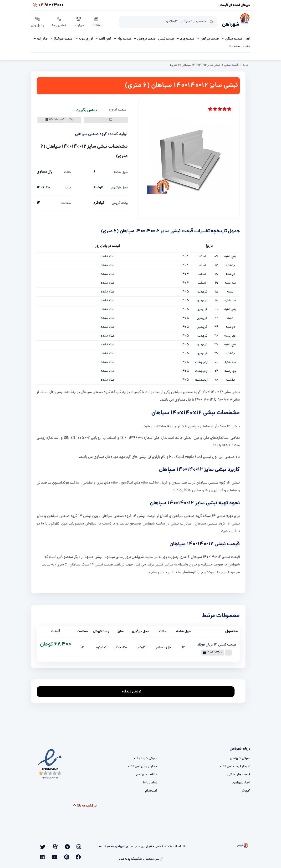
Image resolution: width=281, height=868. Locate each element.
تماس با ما (60, 21)
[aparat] (68, 845)
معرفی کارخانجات (146, 757)
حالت (68, 171)
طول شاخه (121, 171)
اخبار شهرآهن (241, 781)
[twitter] (61, 845)
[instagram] (81, 845)
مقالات (97, 21)
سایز (68, 186)
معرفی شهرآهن (240, 757)
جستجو (212, 22)
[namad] (50, 762)
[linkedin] (81, 853)
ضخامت (66, 202)
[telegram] (74, 845)
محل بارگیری (120, 186)
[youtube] (41, 845)
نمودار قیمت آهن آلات (235, 765)
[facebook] (54, 845)
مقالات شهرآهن (147, 773)
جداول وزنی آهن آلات (143, 765)
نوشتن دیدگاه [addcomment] (134, 689)
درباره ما (80, 21)
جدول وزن (38, 21)
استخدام (151, 789)
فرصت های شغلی (239, 773)
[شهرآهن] (245, 22)
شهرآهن (228, 23)
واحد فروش (120, 202)
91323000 (47, 6)
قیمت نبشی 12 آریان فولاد (217, 643)
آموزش (245, 789)
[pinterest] (47, 845)
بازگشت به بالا (84, 804)
